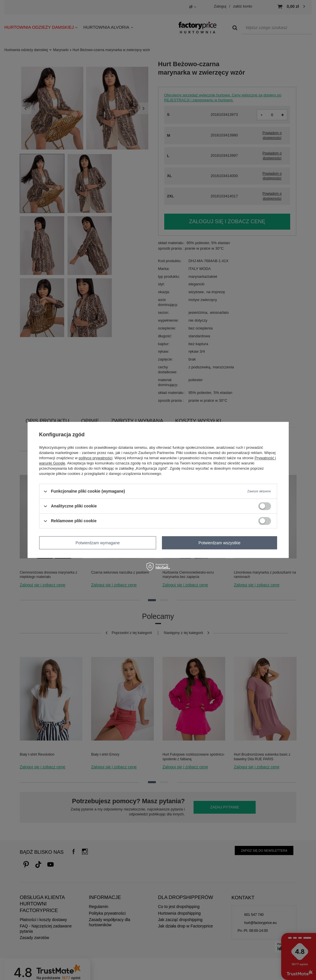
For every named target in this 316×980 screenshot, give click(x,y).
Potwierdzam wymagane (98, 543)
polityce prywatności (95, 458)
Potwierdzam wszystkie (220, 543)
